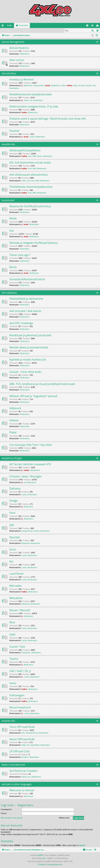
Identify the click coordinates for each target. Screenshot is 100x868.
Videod (14, 421)
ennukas (81, 86)
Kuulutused (8, 200)
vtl (25, 483)
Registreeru (22, 31)
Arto (30, 156)
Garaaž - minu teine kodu (25, 372)
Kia (11, 562)
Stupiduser (56, 86)
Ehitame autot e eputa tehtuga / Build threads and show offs (48, 119)
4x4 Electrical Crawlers (24, 771)
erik (94, 86)
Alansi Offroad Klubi (22, 739)
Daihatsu (15, 489)
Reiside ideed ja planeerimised (29, 348)
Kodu (10, 25)
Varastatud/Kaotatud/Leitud (27, 279)
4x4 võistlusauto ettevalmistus (29, 175)
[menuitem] (87, 25)
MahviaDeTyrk (32, 733)
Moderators (25, 54)
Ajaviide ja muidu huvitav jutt (28, 360)
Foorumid (23, 25)
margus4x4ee (39, 86)
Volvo (13, 683)
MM (34, 156)
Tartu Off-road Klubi (22, 727)
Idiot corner (17, 60)
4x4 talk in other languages (17, 784)
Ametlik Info (8, 144)
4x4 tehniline (9, 74)
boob (48, 86)
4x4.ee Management (13, 42)
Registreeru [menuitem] (98, 26)
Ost (12, 231)
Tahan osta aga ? (20, 255)
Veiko (63, 86)
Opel (12, 635)
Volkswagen (17, 695)
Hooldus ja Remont (21, 80)
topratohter (35, 745)
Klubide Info (8, 721)
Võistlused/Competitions (25, 151)
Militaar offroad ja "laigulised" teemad (33, 396)
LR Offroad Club (19, 751)
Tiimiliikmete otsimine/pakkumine (31, 187)
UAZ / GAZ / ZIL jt (20, 671)
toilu (23, 733)
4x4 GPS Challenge (21, 323)
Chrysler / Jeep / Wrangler (26, 477)
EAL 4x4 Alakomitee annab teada (30, 163)
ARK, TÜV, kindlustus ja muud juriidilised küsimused (42, 384)
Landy (32, 137)
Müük (13, 219)
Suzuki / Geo (17, 647)
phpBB (40, 855)
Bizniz (13, 267)
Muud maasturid (20, 708)
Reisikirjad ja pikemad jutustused (30, 335)
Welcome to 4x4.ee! (22, 790)
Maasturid (28, 86)
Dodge (14, 501)
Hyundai (15, 537)
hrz (29, 777)
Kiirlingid (3, 26)
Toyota (14, 659)
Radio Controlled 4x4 (13, 765)
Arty (44, 859)
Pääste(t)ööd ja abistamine (26, 299)
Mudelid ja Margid (12, 458)
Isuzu (13, 550)
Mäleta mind (66, 818)
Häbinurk (15, 408)
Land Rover (17, 574)
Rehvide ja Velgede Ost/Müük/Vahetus (34, 243)
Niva (12, 622)
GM (12, 525)
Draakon (25, 757)
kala (75, 86)
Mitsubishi (16, 598)
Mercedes (16, 586)
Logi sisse (8, 31)
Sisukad (14, 131)
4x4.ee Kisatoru (19, 48)
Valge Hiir (25, 745)
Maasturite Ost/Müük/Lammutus (30, 206)
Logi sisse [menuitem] (93, 26)
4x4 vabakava (9, 293)
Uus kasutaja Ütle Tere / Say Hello (31, 445)
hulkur (70, 86)
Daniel (89, 86)
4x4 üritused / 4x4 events (25, 311)
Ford (12, 513)
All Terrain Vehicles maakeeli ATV (30, 464)
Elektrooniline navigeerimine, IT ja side (34, 107)
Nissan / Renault (20, 610)
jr (22, 86)
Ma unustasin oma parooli (12, 818)
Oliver (39, 156)
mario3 (82, 845)
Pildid (13, 433)
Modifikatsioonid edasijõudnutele (31, 94)
